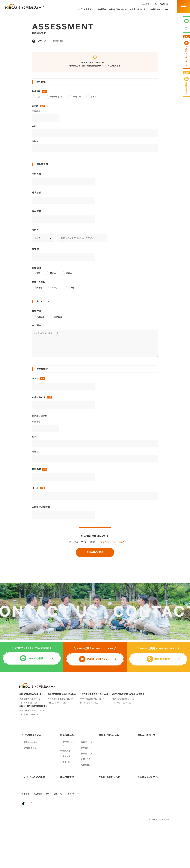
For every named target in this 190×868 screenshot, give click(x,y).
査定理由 (37, 325)
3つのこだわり (30, 748)
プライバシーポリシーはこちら (114, 542)
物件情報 (102, 9)
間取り (35, 230)
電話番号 (37, 469)
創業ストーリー (30, 742)
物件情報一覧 (67, 735)
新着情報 (26, 794)
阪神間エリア (87, 742)
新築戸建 (66, 751)
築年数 (35, 249)
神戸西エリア (87, 754)
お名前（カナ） (39, 397)
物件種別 (37, 91)
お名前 (36, 378)
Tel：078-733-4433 (122, 703)
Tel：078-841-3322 (89, 703)
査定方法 (37, 311)
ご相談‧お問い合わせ (109, 777)
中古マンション (68, 744)
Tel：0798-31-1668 (28, 703)
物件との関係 (39, 282)
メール (36, 488)
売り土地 (66, 762)
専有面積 (37, 211)
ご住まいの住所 (40, 416)
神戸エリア (86, 748)
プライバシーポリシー (75, 794)
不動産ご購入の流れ (118, 9)
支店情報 (146, 4)
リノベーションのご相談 (33, 777)
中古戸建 (66, 756)
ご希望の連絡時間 (41, 507)
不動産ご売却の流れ (139, 9)
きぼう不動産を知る (87, 9)
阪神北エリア (87, 765)
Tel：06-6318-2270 (29, 714)
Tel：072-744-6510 (57, 703)
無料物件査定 (67, 777)
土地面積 (37, 174)
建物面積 (37, 193)
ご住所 (36, 106)
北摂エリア (86, 759)
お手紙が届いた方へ (159, 9)
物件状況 (37, 268)
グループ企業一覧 (162, 4)
